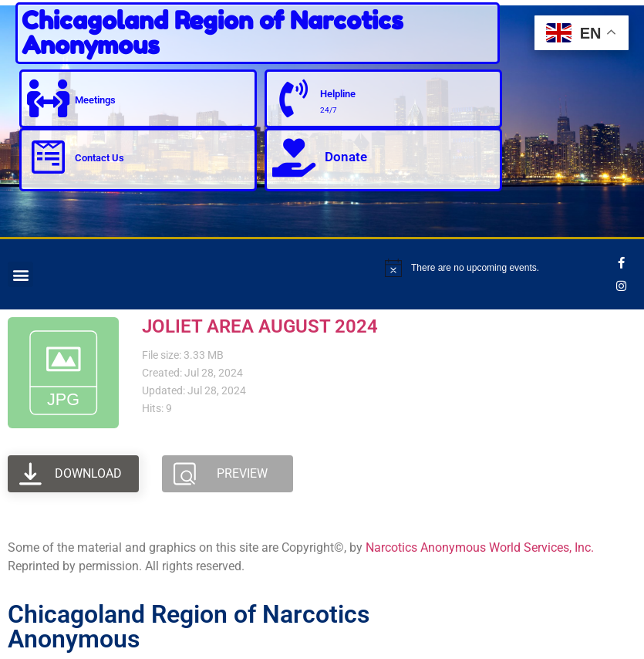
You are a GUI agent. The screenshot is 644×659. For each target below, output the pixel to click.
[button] (20, 274)
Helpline (339, 94)
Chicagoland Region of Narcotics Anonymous (212, 33)
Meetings (96, 99)
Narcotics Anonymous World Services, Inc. (480, 547)
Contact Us (100, 158)
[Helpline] (294, 99)
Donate (346, 157)
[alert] (498, 268)
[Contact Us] (49, 157)
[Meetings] (49, 99)
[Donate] (294, 157)
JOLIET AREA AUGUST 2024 (260, 326)
